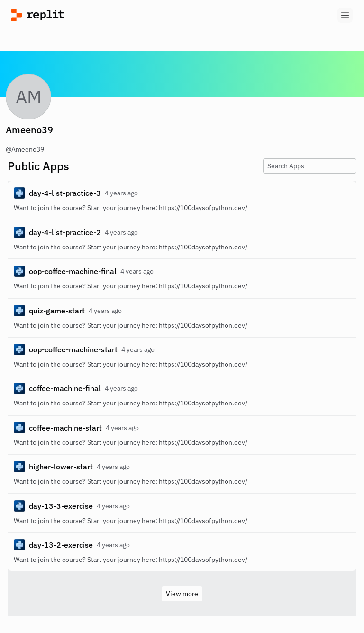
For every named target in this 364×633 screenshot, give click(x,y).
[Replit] (97, 15)
